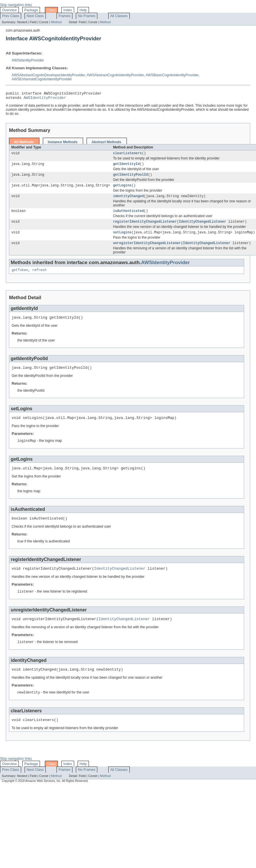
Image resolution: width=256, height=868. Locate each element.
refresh (39, 277)
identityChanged (128, 201)
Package (31, 10)
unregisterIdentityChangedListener (147, 250)
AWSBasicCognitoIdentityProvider (172, 75)
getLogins (122, 189)
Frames (64, 16)
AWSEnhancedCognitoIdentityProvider (42, 79)
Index (68, 10)
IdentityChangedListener (203, 227)
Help (83, 10)
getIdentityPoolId (130, 178)
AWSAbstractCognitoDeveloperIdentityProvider (48, 75)
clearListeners (127, 155)
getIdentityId (126, 167)
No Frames (87, 16)
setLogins (122, 239)
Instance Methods (63, 144)
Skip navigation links (16, 5)
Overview (9, 10)
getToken (20, 277)
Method (56, 22)
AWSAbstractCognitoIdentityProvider (115, 75)
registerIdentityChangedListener (145, 227)
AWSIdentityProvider (28, 60)
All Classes (119, 16)
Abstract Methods (106, 144)
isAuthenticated (128, 216)
